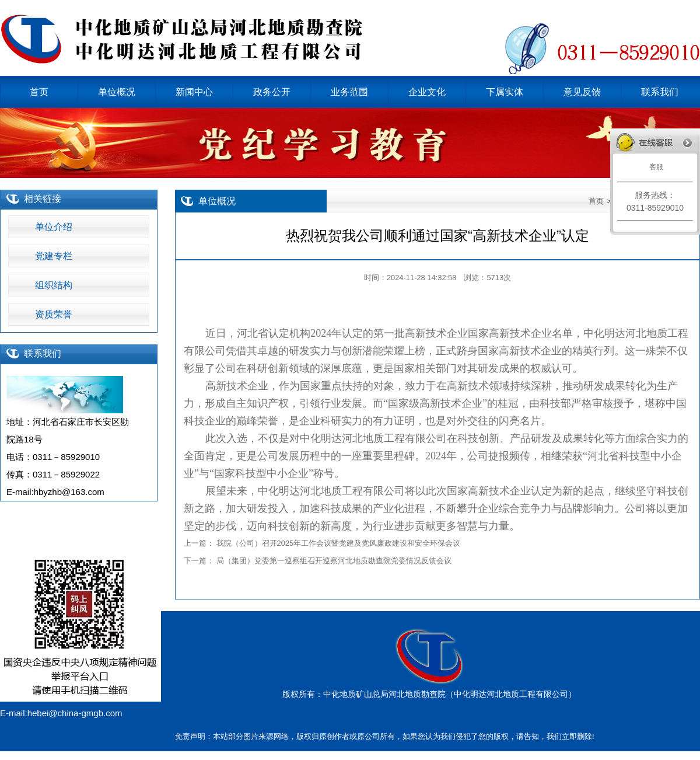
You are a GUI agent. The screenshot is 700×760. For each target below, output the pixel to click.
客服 (655, 167)
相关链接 (43, 199)
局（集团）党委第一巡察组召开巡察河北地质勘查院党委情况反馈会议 (334, 561)
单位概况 (217, 201)
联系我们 (43, 353)
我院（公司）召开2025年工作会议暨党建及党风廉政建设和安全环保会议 (339, 543)
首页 (596, 201)
